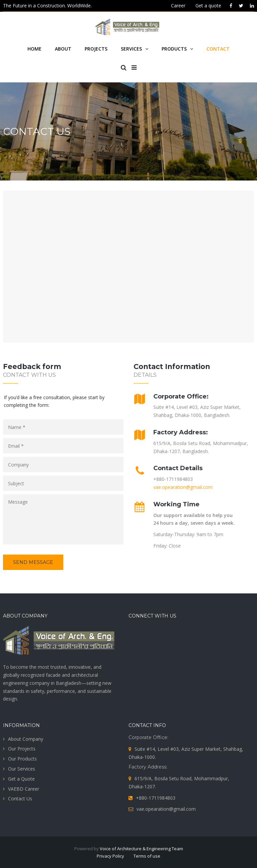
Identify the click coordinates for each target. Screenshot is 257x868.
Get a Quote (21, 779)
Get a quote (208, 6)
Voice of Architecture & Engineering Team (141, 849)
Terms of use (147, 856)
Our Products (22, 759)
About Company (26, 739)
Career (178, 6)
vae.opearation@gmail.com (181, 487)
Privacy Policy (110, 856)
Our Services (22, 769)
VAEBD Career (24, 789)
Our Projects (22, 749)
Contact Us (20, 799)
